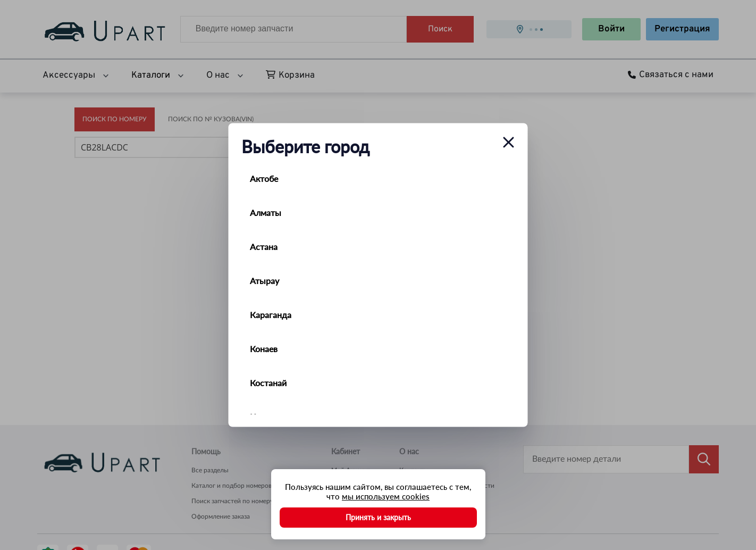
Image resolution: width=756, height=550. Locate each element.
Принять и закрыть (378, 517)
